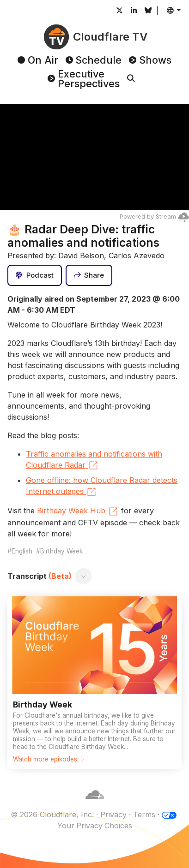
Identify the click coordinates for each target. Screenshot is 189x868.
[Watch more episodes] (94, 683)
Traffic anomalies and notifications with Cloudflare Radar (94, 460)
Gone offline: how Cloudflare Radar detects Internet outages (102, 487)
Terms (144, 814)
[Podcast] (35, 275)
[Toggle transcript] (84, 576)
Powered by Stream (154, 217)
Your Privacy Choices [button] (95, 826)
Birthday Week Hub (78, 511)
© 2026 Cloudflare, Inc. (52, 814)
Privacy (113, 814)
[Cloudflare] (95, 803)
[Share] (89, 275)
